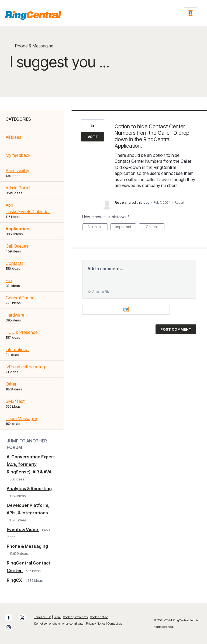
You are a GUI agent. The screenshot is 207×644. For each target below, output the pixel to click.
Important (126, 227)
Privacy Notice (96, 624)
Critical (155, 227)
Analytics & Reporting (29, 489)
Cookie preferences (75, 617)
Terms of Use (43, 617)
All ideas (13, 137)
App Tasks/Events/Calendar (28, 208)
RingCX (15, 580)
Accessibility (17, 171)
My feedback (18, 155)
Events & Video (23, 529)
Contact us (115, 624)
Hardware (15, 315)
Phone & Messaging (27, 546)
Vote (93, 137)
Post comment (176, 329)
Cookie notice (99, 617)
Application (18, 229)
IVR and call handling (25, 367)
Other (11, 384)
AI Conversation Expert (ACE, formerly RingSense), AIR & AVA (31, 464)
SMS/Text (15, 401)
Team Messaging (22, 418)
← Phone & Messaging (32, 46)
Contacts (15, 263)
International (18, 349)
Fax (9, 281)
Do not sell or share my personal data (59, 624)
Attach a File (101, 292)
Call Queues (17, 246)
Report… (181, 202)
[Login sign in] (191, 13)
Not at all (98, 227)
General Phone (20, 298)
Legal (57, 617)
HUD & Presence (22, 332)
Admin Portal (18, 188)
